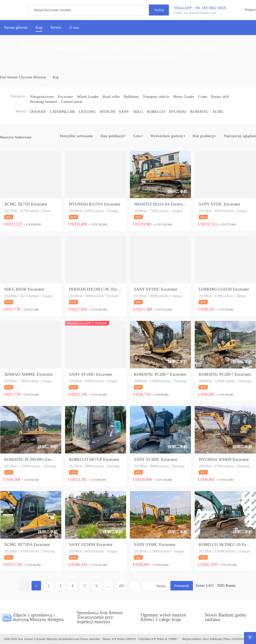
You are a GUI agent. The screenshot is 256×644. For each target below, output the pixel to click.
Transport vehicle (156, 97)
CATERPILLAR (62, 112)
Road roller (111, 97)
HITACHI (107, 112)
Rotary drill (220, 97)
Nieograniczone (42, 97)
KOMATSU (199, 112)
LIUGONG (87, 112)
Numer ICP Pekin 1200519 (119, 639)
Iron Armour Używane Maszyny (23, 77)
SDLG (138, 112)
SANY (124, 112)
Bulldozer (131, 97)
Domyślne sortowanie (76, 136)
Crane (203, 97)
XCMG (218, 112)
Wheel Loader (88, 97)
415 (122, 586)
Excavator (65, 97)
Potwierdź (182, 586)
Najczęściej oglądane (240, 136)
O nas (74, 28)
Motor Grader (184, 97)
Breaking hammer (44, 102)
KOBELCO (156, 112)
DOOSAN (38, 112)
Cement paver (72, 102)
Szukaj (159, 10)
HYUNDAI (177, 112)
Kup (56, 77)
